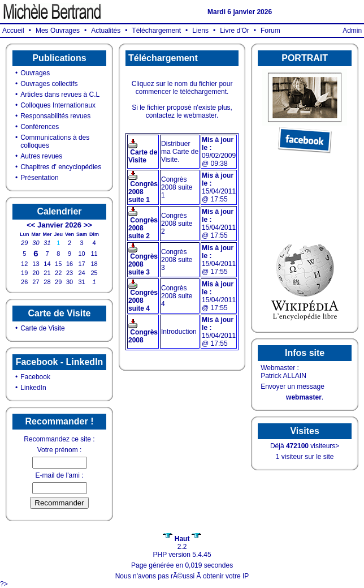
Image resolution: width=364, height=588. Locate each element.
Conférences (40, 127)
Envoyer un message (292, 387)
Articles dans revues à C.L (60, 95)
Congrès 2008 (143, 336)
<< (31, 225)
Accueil (13, 31)
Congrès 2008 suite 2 (143, 228)
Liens (200, 31)
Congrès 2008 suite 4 (143, 301)
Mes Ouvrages (58, 31)
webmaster (304, 397)
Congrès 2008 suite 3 (143, 264)
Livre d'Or (235, 31)
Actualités (106, 31)
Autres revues (41, 156)
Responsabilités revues (55, 116)
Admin (352, 31)
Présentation (39, 178)
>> (88, 225)
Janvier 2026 (59, 225)
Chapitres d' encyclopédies (61, 167)
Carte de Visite (43, 328)
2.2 (182, 543)
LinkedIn (33, 388)
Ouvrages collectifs (49, 84)
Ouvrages (35, 73)
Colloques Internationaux (58, 105)
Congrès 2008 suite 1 (143, 192)
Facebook (35, 377)
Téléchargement (156, 31)
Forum (270, 31)
